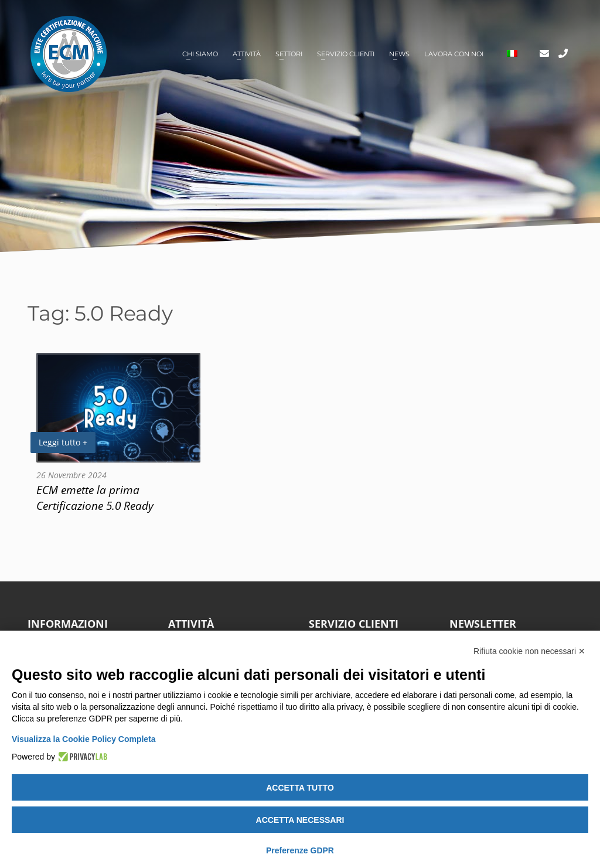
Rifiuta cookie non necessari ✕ (529, 651)
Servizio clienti (346, 54)
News (399, 54)
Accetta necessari (300, 820)
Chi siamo (200, 54)
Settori (289, 54)
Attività (247, 54)
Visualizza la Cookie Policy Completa (84, 739)
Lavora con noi (454, 54)
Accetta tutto (300, 788)
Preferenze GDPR (300, 850)
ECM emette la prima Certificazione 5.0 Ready (95, 498)
